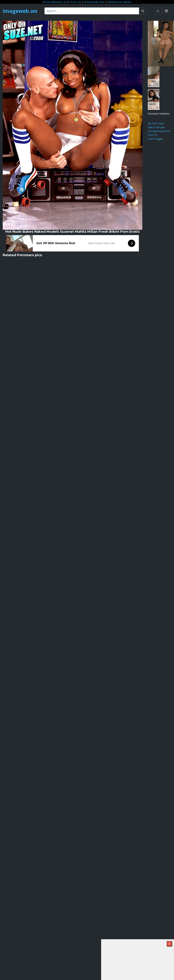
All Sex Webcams (53, 2)
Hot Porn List (73, 2)
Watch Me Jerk (156, 127)
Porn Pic (153, 135)
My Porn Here (156, 123)
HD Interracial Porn (159, 131)
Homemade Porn (94, 2)
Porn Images (155, 139)
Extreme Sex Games (119, 2)
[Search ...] (92, 11)
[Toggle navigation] (166, 11)
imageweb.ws (20, 11)
